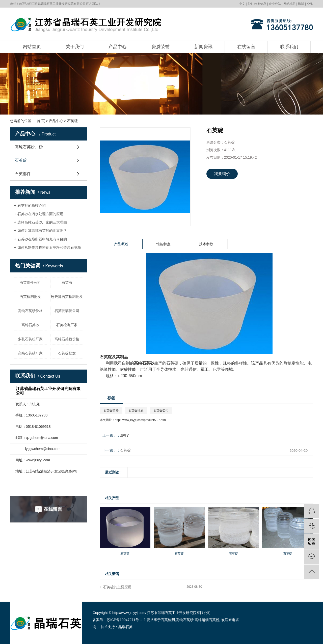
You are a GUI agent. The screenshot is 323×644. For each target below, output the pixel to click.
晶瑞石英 (125, 627)
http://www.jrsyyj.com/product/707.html (141, 420)
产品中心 (118, 47)
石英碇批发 (67, 353)
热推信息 (260, 4)
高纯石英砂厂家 (30, 353)
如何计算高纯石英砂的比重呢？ (42, 231)
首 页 (41, 121)
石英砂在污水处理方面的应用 (40, 214)
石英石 (67, 283)
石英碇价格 (111, 410)
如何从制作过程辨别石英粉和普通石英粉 (49, 247)
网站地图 (289, 4)
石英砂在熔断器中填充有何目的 (42, 239)
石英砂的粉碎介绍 (32, 206)
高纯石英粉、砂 (29, 147)
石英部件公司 (30, 283)
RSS (301, 4)
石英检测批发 (30, 297)
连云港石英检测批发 (67, 297)
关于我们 (75, 47)
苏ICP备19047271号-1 (124, 620)
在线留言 (246, 47)
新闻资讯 (203, 47)
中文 (242, 4)
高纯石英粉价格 (67, 339)
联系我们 (289, 47)
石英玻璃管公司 (67, 311)
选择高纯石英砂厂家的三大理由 (42, 222)
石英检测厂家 (67, 325)
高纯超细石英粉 (207, 620)
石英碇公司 (161, 410)
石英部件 (23, 174)
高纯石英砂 (30, 325)
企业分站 (275, 4)
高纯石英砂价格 (30, 311)
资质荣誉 (160, 47)
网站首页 (32, 47)
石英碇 (72, 121)
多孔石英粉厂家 (30, 339)
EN (250, 4)
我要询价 (222, 174)
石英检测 (168, 620)
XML (310, 4)
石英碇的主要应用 (117, 587)
